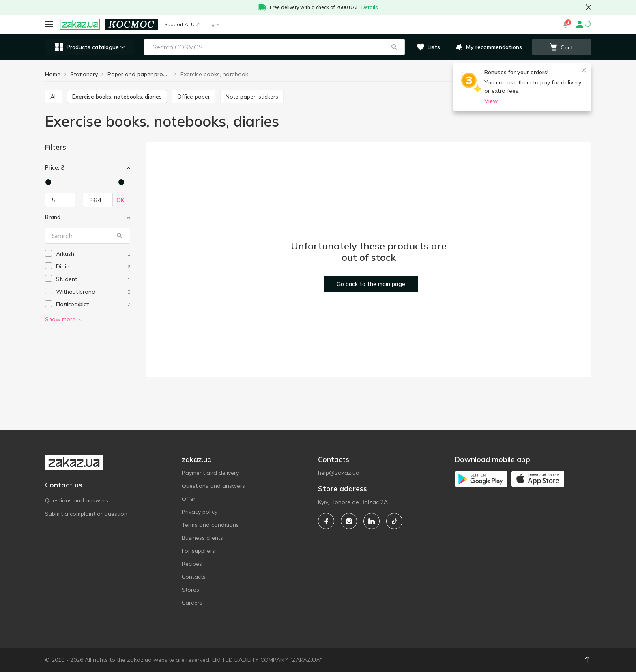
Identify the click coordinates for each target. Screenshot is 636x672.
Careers (192, 603)
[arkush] (93, 254)
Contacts (194, 577)
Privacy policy (200, 512)
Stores (190, 590)
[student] (93, 279)
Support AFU (182, 24)
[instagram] (349, 521)
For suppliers (198, 551)
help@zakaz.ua (339, 473)
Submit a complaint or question (86, 514)
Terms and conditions (210, 525)
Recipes (192, 564)
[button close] (589, 7)
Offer (189, 499)
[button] (394, 47)
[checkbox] (48, 253)
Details (370, 7)
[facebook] (326, 521)
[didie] (93, 267)
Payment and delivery (210, 473)
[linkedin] (372, 521)
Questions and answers (77, 500)
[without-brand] (93, 292)
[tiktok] (394, 521)
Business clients (202, 538)
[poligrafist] (93, 304)
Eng (213, 24)
